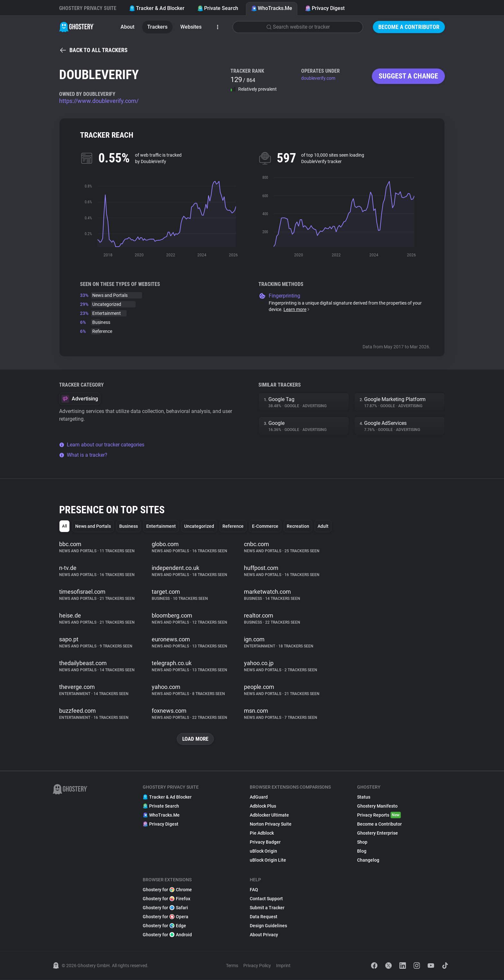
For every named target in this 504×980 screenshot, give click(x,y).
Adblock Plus (263, 806)
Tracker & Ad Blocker (157, 8)
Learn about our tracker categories (102, 445)
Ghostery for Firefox (166, 899)
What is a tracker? (83, 455)
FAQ (254, 890)
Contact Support (266, 899)
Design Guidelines (268, 926)
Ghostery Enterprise (378, 833)
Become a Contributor (409, 27)
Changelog (368, 860)
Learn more (297, 309)
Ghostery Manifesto (377, 806)
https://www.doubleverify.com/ (99, 101)
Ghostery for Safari (165, 908)
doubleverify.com (318, 78)
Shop (362, 842)
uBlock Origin (263, 851)
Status (364, 797)
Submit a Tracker (267, 908)
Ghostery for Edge (164, 926)
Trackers (157, 27)
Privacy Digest (325, 8)
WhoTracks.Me (272, 8)
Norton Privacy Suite (271, 824)
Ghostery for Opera (166, 917)
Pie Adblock (262, 833)
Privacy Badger (265, 842)
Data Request (264, 917)
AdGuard (259, 797)
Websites (191, 27)
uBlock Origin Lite (268, 860)
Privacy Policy (257, 966)
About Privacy (264, 935)
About (127, 27)
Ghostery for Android (167, 935)
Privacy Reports (379, 815)
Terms (232, 966)
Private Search (218, 8)
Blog (362, 851)
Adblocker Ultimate (269, 815)
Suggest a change (408, 76)
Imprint (283, 966)
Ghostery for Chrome (167, 890)
